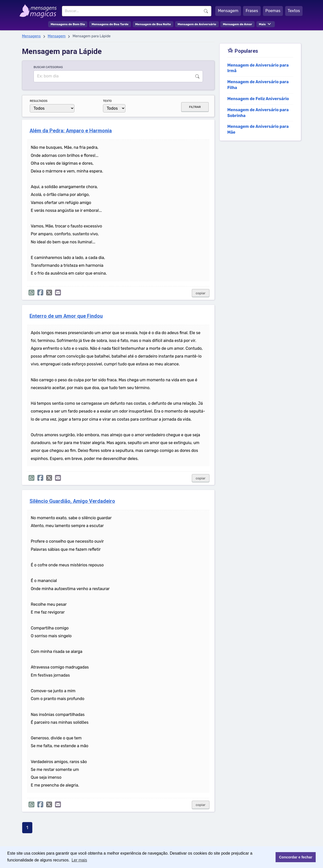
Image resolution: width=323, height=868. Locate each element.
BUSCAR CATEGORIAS (48, 67)
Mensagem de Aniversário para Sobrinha (258, 113)
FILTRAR (195, 107)
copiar (201, 293)
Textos (294, 11)
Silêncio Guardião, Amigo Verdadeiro (72, 501)
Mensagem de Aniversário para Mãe (258, 129)
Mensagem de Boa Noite (153, 24)
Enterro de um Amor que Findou (66, 316)
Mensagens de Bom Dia (68, 24)
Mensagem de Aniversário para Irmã (258, 68)
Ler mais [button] (79, 860)
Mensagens (31, 36)
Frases (252, 11)
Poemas (273, 11)
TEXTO (107, 101)
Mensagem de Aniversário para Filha (258, 85)
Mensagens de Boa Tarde (110, 24)
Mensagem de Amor (237, 24)
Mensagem (228, 11)
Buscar (206, 11)
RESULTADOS (39, 101)
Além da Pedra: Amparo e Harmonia (71, 131)
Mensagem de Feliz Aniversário (258, 99)
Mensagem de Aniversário (197, 24)
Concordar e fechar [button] (296, 857)
